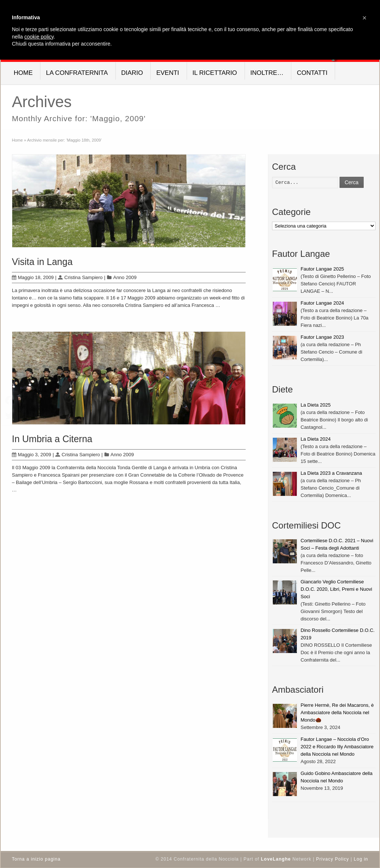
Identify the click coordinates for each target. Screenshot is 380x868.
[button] (364, 18)
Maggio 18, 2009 (33, 277)
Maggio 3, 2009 (32, 455)
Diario (132, 73)
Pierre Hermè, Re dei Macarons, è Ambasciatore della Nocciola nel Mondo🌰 (337, 713)
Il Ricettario (215, 73)
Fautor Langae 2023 (322, 337)
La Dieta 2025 (316, 405)
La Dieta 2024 (316, 439)
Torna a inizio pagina (36, 859)
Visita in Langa (42, 262)
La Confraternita (77, 73)
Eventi (168, 73)
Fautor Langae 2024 (322, 303)
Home (23, 73)
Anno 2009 (125, 277)
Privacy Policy (333, 859)
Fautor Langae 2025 (322, 269)
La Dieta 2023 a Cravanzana (331, 473)
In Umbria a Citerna (52, 439)
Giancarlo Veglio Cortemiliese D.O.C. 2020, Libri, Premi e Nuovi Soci (336, 589)
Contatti (312, 73)
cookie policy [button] (39, 37)
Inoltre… (267, 73)
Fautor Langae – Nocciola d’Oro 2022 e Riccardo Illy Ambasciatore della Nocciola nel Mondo (337, 747)
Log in (361, 859)
